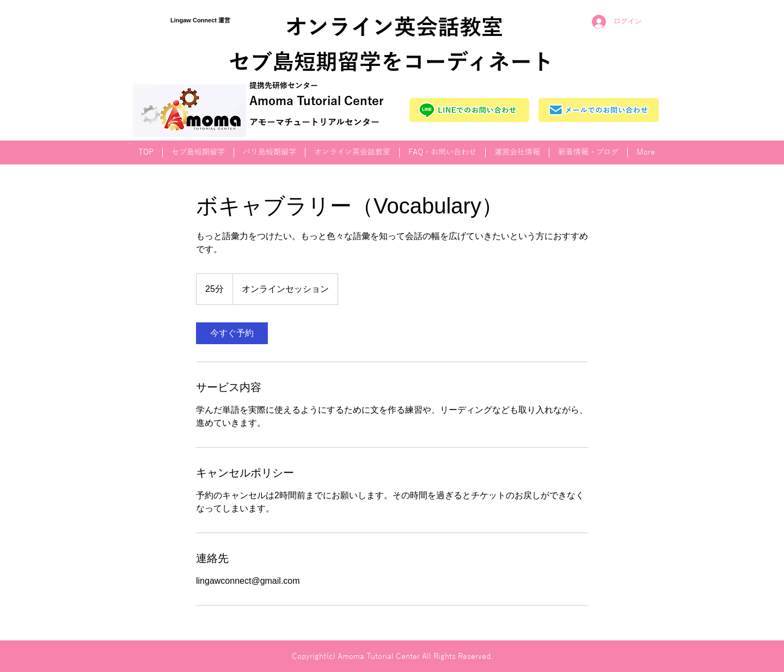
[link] (232, 333)
